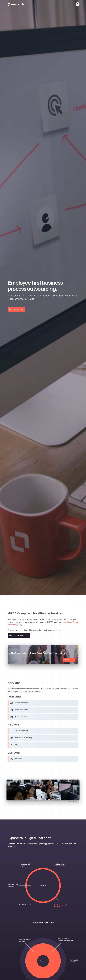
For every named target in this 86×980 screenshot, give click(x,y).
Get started (16, 310)
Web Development (19, 731)
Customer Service (19, 703)
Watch (69, 660)
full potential (28, 299)
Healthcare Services (19, 635)
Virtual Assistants (19, 710)
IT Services (16, 759)
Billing (15, 745)
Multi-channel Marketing (21, 738)
